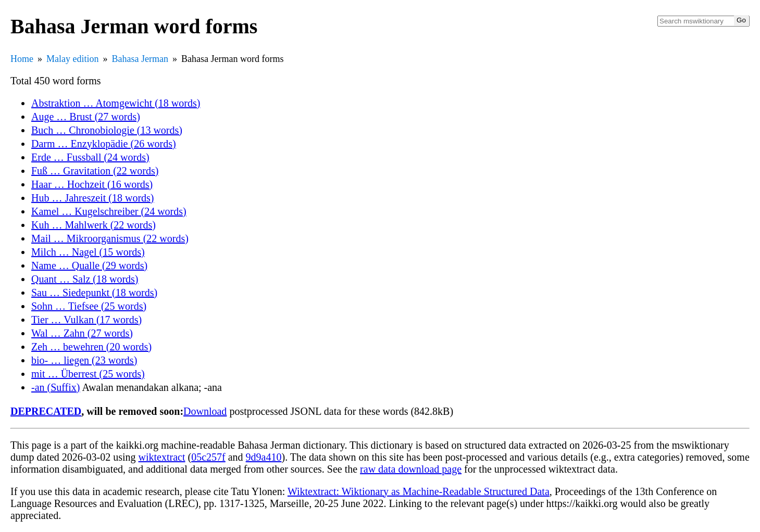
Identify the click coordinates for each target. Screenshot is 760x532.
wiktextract (162, 457)
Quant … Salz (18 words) (85, 279)
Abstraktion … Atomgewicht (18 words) (116, 103)
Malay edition (72, 59)
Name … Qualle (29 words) (89, 265)
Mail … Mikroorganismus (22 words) (110, 238)
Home (22, 59)
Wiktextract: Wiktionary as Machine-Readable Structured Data (419, 491)
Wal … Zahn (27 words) (82, 333)
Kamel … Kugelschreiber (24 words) (109, 211)
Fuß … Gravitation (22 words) (95, 171)
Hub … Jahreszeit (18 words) (93, 198)
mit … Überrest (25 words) (88, 374)
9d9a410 (264, 457)
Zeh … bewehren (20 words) (91, 347)
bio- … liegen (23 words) (84, 360)
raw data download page (411, 469)
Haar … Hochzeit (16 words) (92, 184)
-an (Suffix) (56, 387)
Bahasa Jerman (140, 59)
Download (205, 411)
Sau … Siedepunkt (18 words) (94, 293)
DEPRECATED (46, 411)
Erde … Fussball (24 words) (90, 157)
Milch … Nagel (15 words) (88, 252)
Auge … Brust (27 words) (86, 117)
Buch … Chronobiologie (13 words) (107, 130)
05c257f (208, 457)
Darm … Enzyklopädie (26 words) (104, 144)
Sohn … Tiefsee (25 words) (89, 306)
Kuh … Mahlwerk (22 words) (94, 225)
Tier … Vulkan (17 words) (86, 320)
